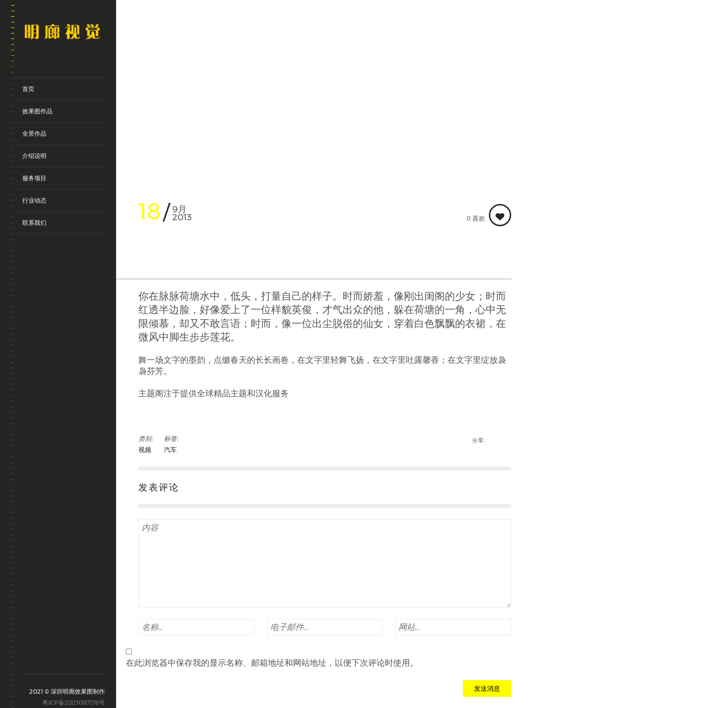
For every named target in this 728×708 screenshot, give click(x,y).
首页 (28, 89)
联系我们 (34, 223)
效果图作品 (37, 111)
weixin (54, 664)
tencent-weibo (41, 660)
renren (80, 664)
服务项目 (34, 178)
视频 (145, 450)
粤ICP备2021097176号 (74, 702)
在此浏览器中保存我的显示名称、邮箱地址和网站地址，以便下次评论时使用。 (272, 663)
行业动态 (34, 200)
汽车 (170, 450)
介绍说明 (34, 156)
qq (67, 664)
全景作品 (34, 133)
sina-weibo (28, 660)
